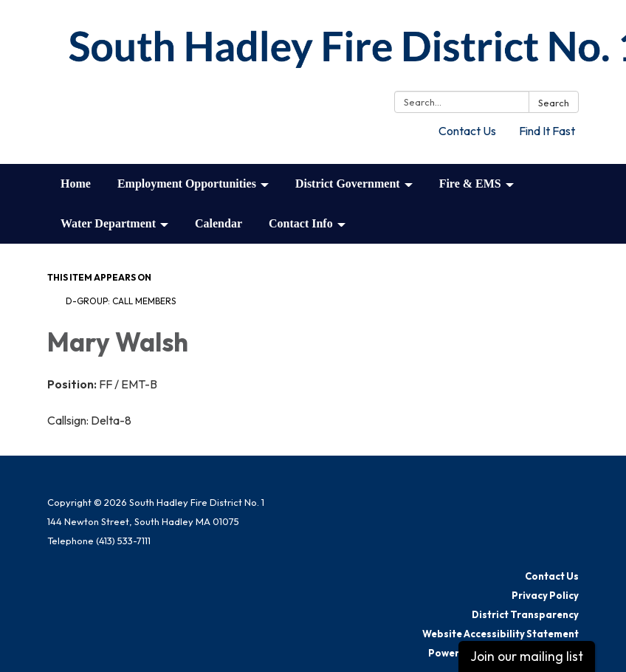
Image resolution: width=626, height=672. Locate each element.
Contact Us (467, 131)
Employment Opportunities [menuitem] (187, 184)
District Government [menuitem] (348, 184)
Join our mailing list (527, 656)
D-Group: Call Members (121, 301)
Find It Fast (547, 131)
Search (554, 103)
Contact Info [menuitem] (301, 223)
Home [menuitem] (76, 184)
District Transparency (525, 614)
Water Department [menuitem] (108, 223)
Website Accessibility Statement (501, 634)
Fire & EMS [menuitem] (470, 184)
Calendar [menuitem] (219, 223)
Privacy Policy (545, 595)
